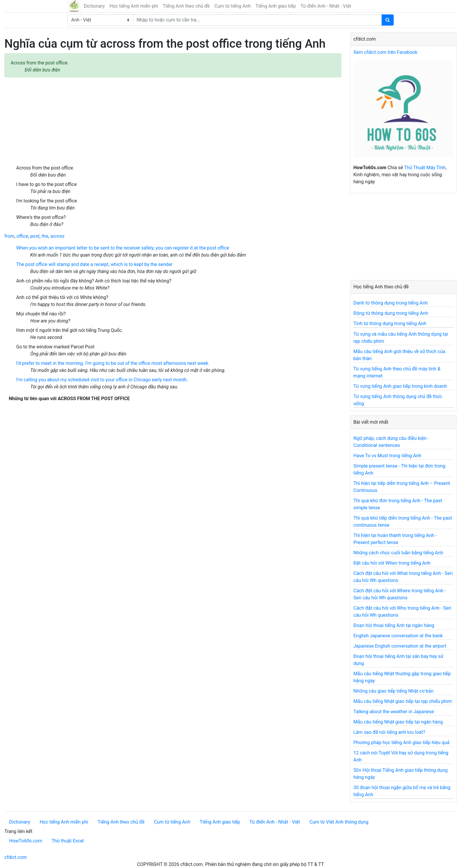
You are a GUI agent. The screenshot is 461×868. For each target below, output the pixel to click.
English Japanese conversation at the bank (398, 636)
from (9, 236)
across (57, 236)
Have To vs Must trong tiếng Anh (387, 456)
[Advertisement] (173, 121)
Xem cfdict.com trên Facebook (385, 52)
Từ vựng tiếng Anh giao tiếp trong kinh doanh (400, 386)
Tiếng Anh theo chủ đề (186, 6)
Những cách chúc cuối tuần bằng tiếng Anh (398, 553)
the (45, 236)
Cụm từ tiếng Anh (233, 6)
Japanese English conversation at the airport (400, 646)
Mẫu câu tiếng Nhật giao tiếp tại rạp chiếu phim (403, 701)
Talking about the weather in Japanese (394, 712)
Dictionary (94, 6)
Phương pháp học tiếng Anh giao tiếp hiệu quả (401, 743)
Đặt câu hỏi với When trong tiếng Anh (392, 563)
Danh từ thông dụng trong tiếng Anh (391, 303)
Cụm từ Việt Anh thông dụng (339, 822)
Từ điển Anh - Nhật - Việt (326, 6)
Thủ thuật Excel (68, 841)
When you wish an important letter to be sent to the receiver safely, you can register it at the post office (123, 248)
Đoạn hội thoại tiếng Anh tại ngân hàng (394, 625)
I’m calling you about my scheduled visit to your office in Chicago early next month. (102, 380)
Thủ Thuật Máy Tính (425, 168)
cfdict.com (16, 857)
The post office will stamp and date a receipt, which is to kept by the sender (94, 264)
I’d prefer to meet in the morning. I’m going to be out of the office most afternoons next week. (113, 363)
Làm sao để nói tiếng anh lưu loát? (389, 732)
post (35, 236)
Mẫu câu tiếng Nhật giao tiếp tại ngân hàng (398, 722)
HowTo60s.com (26, 841)
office (22, 236)
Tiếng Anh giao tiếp (276, 6)
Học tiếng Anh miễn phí (134, 6)
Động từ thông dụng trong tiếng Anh (391, 313)
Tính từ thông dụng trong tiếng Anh (390, 324)
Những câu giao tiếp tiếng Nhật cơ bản (394, 691)
